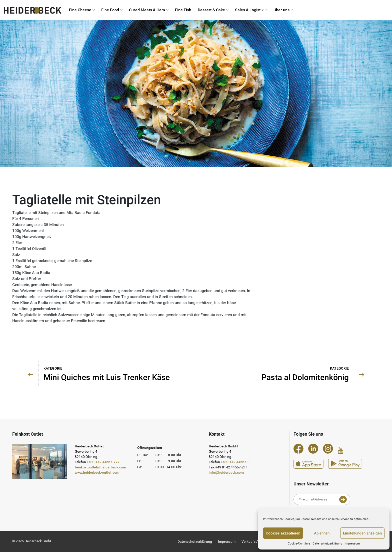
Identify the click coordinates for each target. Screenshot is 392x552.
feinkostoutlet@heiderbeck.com (100, 467)
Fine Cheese (82, 10)
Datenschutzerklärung (327, 543)
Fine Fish (183, 10)
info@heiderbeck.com (226, 472)
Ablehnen (322, 533)
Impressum (352, 543)
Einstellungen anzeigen (362, 533)
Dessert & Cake (213, 10)
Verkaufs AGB (252, 541)
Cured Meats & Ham (149, 10)
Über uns (283, 10)
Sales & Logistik (251, 10)
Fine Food (112, 10)
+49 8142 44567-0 (235, 462)
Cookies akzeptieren (283, 533)
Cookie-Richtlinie (299, 543)
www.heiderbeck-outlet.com (97, 472)
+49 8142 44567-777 (103, 462)
